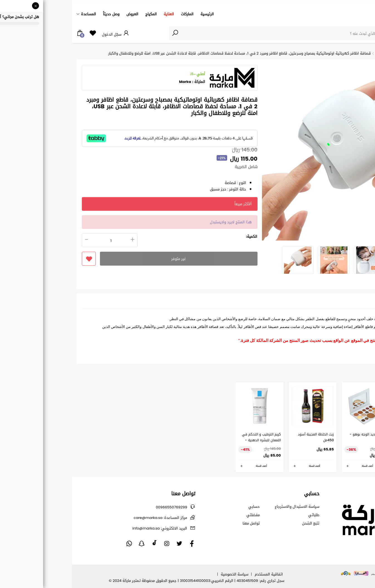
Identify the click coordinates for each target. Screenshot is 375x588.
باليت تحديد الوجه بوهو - (296, 434)
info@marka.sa (88, 528)
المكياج (79, 14)
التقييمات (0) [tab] (329, 302)
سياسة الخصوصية (162, 574)
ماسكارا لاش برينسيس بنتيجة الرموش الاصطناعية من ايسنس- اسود (349, 440)
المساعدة (16, 14)
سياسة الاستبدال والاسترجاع (225, 507)
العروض (60, 14)
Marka (113, 82)
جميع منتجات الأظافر (320, 53)
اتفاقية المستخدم (197, 574)
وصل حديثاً (39, 14)
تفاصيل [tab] (355, 302)
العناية (97, 14)
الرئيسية (135, 14)
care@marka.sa (88, 518)
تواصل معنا (179, 523)
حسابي (182, 507)
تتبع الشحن (239, 523)
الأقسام (359, 33)
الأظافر (347, 53)
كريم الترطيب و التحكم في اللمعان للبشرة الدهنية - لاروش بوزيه (189, 440)
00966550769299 (99, 507)
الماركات (115, 14)
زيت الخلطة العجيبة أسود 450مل (244, 437)
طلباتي (242, 515)
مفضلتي (181, 515)
